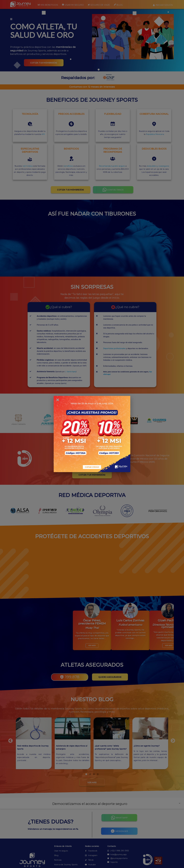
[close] (58, 400)
